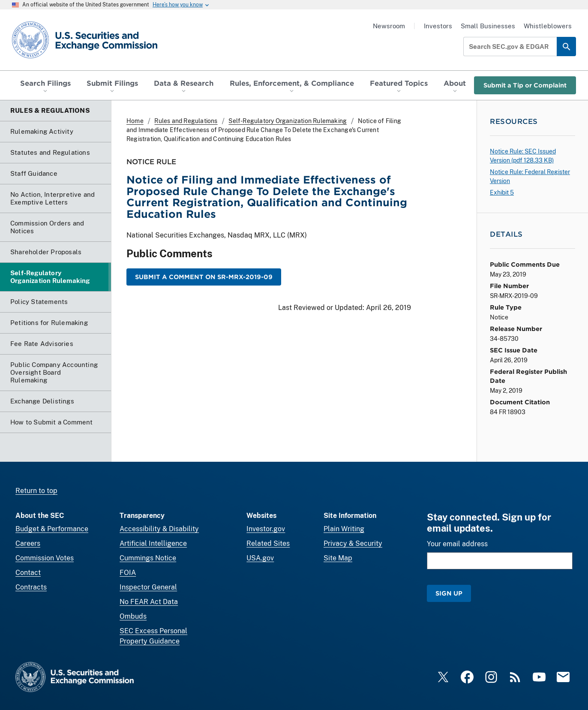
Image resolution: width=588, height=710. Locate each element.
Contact (28, 573)
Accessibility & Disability (159, 529)
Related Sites (268, 543)
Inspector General (148, 587)
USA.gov (260, 558)
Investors (438, 26)
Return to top (36, 491)
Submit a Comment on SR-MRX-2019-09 (204, 277)
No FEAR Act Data (149, 602)
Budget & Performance (52, 529)
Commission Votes (45, 558)
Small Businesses (488, 26)
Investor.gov (266, 529)
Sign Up (449, 593)
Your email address (457, 544)
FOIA (128, 573)
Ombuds (133, 616)
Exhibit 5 (502, 193)
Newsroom (389, 26)
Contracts (31, 587)
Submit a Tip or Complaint (525, 85)
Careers (28, 543)
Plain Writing (344, 529)
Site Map (338, 558)
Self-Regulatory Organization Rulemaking (288, 121)
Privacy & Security (353, 543)
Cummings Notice (148, 558)
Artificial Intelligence (153, 543)
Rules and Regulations (186, 121)
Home (135, 121)
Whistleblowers (548, 26)
